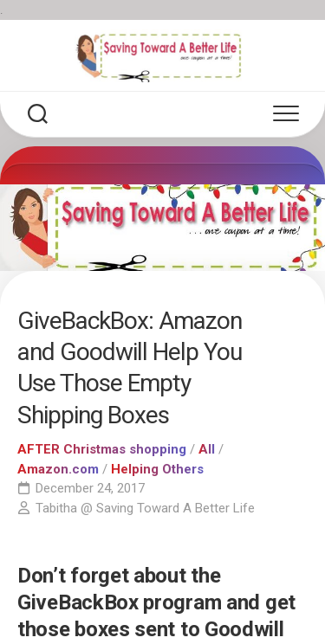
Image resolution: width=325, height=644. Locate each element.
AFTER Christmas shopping (102, 449)
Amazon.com (58, 469)
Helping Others (157, 469)
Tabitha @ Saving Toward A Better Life (145, 508)
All (207, 449)
